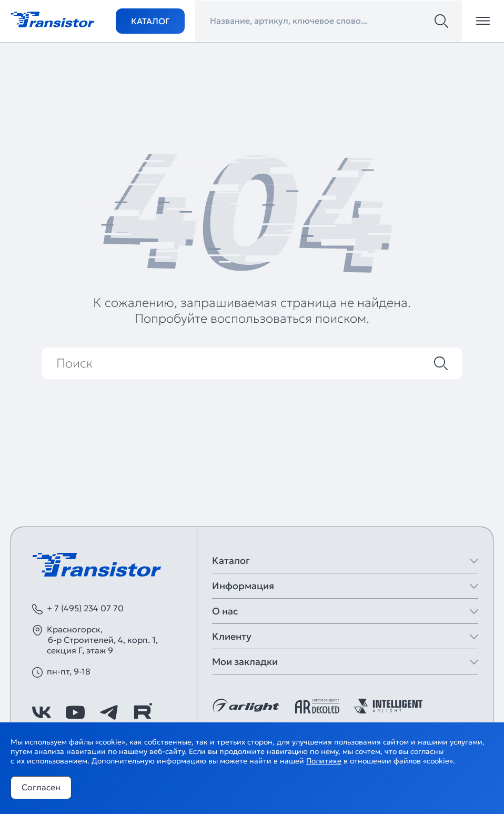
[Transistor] (53, 18)
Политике (324, 761)
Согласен (41, 787)
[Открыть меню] (483, 21)
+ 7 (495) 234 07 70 (85, 608)
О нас (225, 611)
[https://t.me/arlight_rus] (109, 712)
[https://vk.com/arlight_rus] (42, 712)
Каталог (150, 21)
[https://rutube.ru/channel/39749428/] (143, 712)
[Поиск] (441, 21)
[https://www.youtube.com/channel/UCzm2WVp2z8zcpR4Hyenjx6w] (75, 712)
